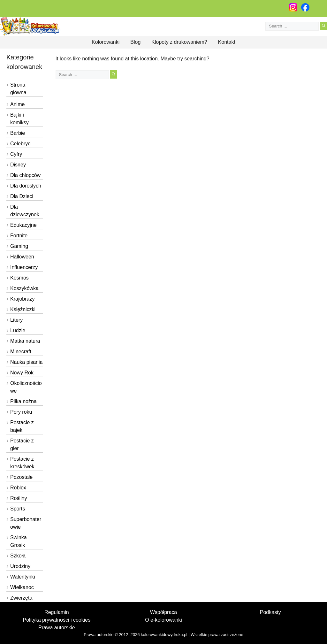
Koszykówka (24, 288)
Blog (135, 42)
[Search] (324, 26)
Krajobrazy (22, 299)
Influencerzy (24, 267)
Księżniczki (23, 309)
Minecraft (21, 352)
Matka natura (25, 341)
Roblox (18, 488)
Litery (16, 320)
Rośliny (19, 498)
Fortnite (19, 236)
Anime (17, 104)
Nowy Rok (22, 373)
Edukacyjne (23, 225)
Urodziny (20, 566)
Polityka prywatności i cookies (57, 620)
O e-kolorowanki (163, 620)
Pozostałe (21, 477)
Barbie (18, 133)
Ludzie (18, 330)
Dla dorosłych (26, 186)
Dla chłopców (25, 175)
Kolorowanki (106, 42)
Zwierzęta (21, 598)
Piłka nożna (23, 401)
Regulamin (57, 612)
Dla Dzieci (22, 196)
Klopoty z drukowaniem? (179, 42)
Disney (18, 165)
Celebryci (21, 144)
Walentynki (23, 577)
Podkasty (270, 612)
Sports (18, 509)
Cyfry (16, 154)
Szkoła (18, 556)
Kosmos (19, 278)
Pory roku (21, 412)
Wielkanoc (22, 587)
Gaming (19, 246)
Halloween (22, 257)
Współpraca (163, 612)
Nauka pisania (26, 362)
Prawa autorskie (57, 628)
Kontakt (227, 42)
